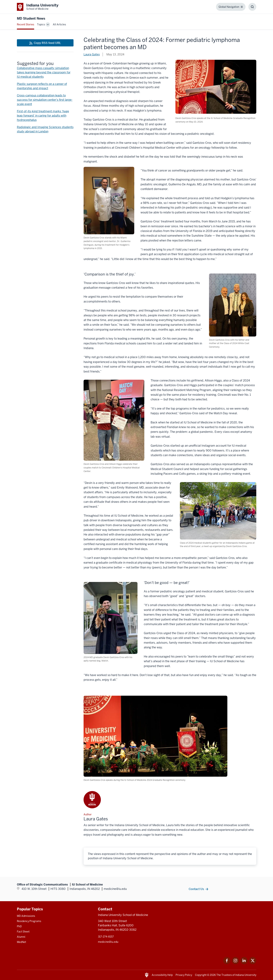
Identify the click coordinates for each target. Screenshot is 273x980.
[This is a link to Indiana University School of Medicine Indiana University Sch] (38, 7)
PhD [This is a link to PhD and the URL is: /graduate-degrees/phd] (19, 926)
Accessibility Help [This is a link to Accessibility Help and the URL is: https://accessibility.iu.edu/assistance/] (162, 975)
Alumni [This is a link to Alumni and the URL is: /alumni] (21, 937)
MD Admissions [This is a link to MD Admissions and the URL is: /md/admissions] (26, 916)
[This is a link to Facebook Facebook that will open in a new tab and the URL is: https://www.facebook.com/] (227, 963)
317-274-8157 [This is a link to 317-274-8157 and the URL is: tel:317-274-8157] (106, 937)
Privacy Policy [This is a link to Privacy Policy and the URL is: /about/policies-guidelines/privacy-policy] (184, 975)
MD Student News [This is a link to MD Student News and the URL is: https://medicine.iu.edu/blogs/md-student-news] (31, 18)
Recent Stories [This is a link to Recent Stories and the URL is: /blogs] (26, 24)
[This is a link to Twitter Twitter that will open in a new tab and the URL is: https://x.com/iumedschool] (253, 963)
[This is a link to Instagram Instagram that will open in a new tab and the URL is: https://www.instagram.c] (235, 963)
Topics (41, 24)
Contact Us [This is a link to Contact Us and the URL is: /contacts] (196, 889)
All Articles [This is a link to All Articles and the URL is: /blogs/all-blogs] (59, 24)
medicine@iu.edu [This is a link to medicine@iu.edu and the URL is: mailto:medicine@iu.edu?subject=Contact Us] (108, 942)
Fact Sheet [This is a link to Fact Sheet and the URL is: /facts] (23, 932)
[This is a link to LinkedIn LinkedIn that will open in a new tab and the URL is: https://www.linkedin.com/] (244, 963)
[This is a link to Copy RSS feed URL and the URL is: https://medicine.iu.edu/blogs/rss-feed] (45, 43)
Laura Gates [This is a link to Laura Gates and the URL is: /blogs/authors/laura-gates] (92, 54)
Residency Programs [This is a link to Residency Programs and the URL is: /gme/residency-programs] (29, 921)
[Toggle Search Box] (252, 7)
